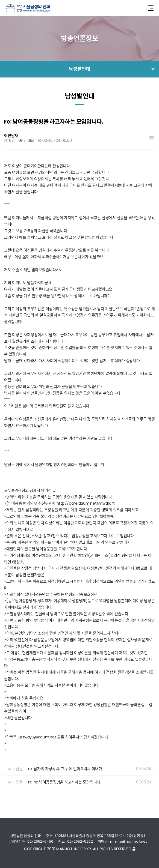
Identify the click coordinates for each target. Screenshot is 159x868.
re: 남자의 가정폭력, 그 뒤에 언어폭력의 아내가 (65, 769)
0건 (9, 140)
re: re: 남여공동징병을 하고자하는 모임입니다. (65, 782)
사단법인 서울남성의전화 (28, 8)
